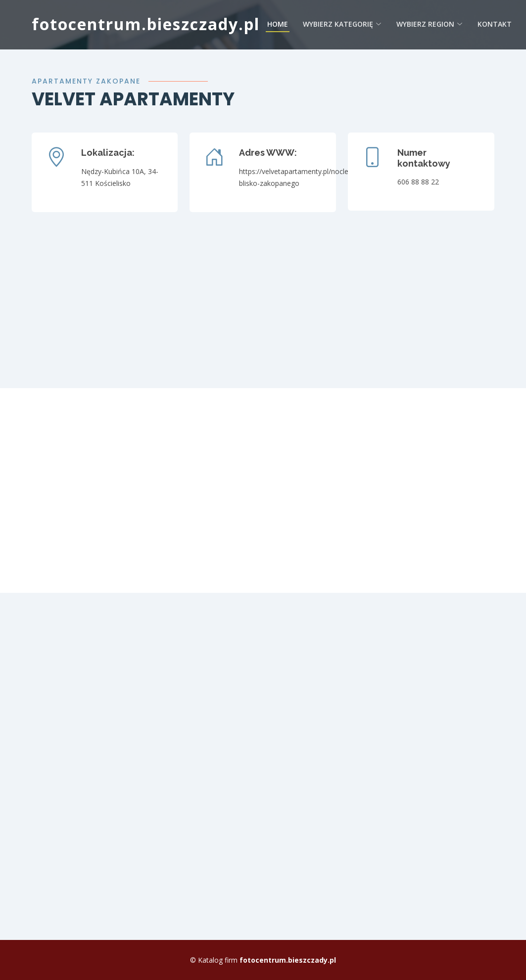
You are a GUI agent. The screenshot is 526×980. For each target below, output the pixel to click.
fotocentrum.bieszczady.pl (146, 24)
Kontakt (495, 24)
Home (278, 24)
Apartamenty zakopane (86, 81)
